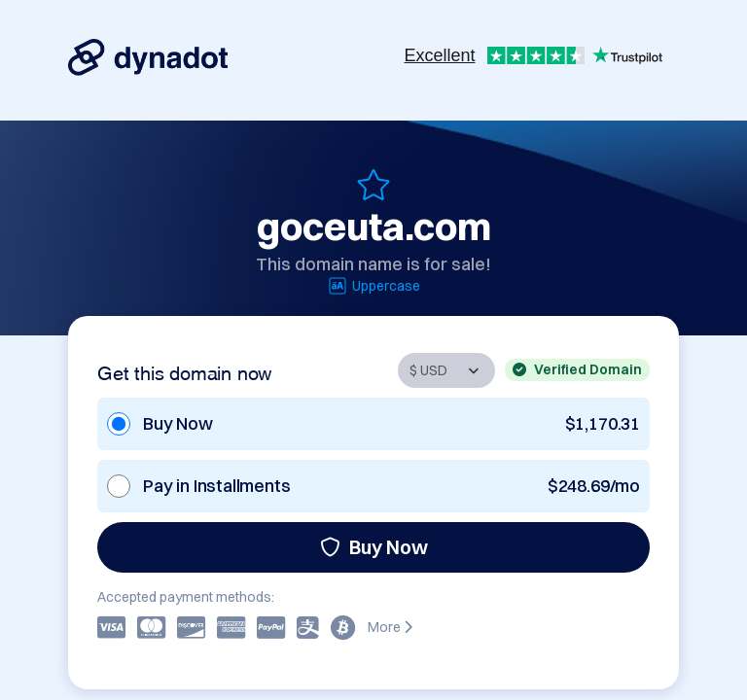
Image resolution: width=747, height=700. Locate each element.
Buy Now (374, 547)
